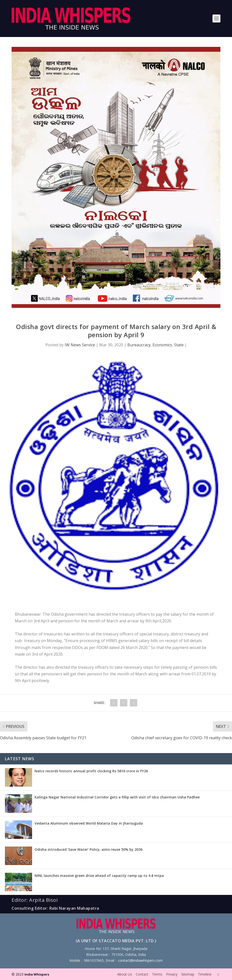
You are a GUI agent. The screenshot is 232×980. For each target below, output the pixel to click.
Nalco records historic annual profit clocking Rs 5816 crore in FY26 (91, 771)
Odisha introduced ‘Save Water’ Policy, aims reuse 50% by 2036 (88, 849)
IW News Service (80, 345)
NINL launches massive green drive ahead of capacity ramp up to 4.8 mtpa (99, 876)
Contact (142, 974)
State (179, 345)
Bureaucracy (139, 345)
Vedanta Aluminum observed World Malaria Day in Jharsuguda (89, 823)
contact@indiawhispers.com (140, 960)
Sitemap (188, 974)
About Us (125, 974)
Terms (157, 974)
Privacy (172, 974)
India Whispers (37, 974)
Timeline (205, 974)
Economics (162, 345)
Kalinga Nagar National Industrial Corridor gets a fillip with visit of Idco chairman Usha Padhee (117, 797)
